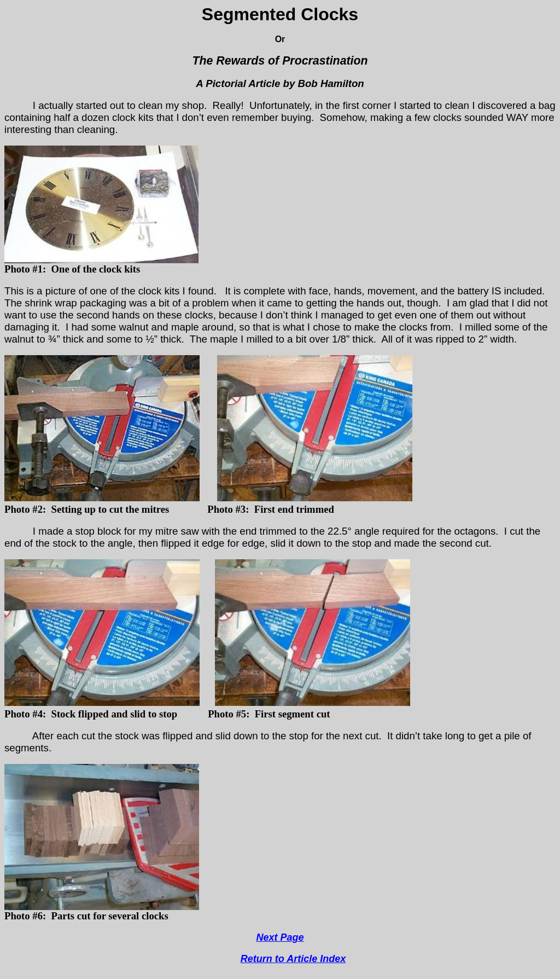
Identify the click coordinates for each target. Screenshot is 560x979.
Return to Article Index (293, 959)
